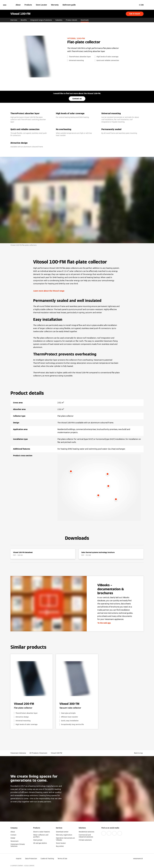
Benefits (24, 20)
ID (140, 5)
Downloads (85, 20)
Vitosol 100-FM (56, 753)
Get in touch (135, 14)
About (18, 5)
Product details (71, 20)
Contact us (77, 99)
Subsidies (59, 20)
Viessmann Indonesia (18, 753)
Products (28, 5)
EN (142, 5)
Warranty (55, 5)
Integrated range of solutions (41, 20)
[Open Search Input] (135, 5)
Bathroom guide (69, 5)
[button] (139, 753)
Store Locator (41, 5)
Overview (14, 20)
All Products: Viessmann (38, 753)
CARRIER (32, 866)
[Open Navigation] (5, 5)
